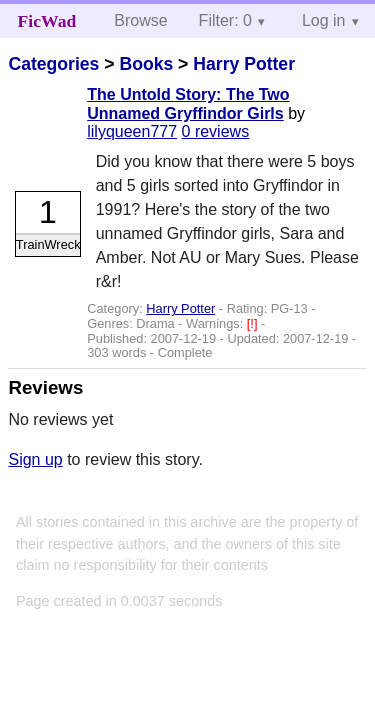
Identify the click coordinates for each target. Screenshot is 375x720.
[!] (254, 323)
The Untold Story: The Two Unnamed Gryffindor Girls (188, 103)
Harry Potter (244, 64)
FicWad (47, 21)
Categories (53, 64)
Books (146, 64)
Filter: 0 (225, 20)
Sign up (35, 459)
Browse (140, 20)
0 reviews (216, 131)
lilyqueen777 (132, 131)
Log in (324, 20)
